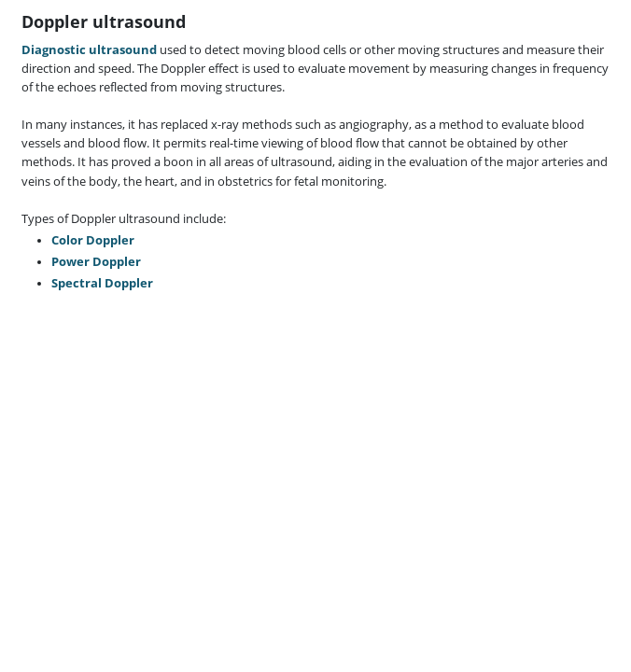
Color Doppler (93, 240)
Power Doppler (96, 262)
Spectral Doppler (102, 283)
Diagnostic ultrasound (89, 50)
